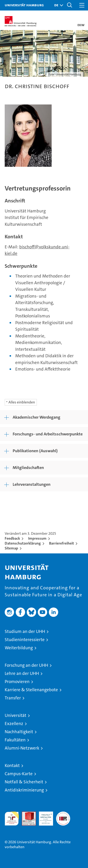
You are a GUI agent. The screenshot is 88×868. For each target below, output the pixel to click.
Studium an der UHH (25, 631)
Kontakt (12, 766)
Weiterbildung (19, 648)
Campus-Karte (19, 774)
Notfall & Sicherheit (24, 782)
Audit (26, 814)
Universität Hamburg (24, 5)
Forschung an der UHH (26, 665)
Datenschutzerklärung (23, 543)
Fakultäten (15, 740)
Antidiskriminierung (24, 790)
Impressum (37, 538)
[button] (57, 5)
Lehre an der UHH (22, 673)
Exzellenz (14, 724)
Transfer (13, 698)
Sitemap (11, 548)
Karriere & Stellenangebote (31, 690)
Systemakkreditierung (63, 814)
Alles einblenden (22, 402)
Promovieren (17, 682)
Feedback (12, 538)
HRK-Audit (43, 816)
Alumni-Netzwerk (22, 748)
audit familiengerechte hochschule (12, 819)
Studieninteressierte (25, 640)
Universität (15, 715)
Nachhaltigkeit (19, 732)
